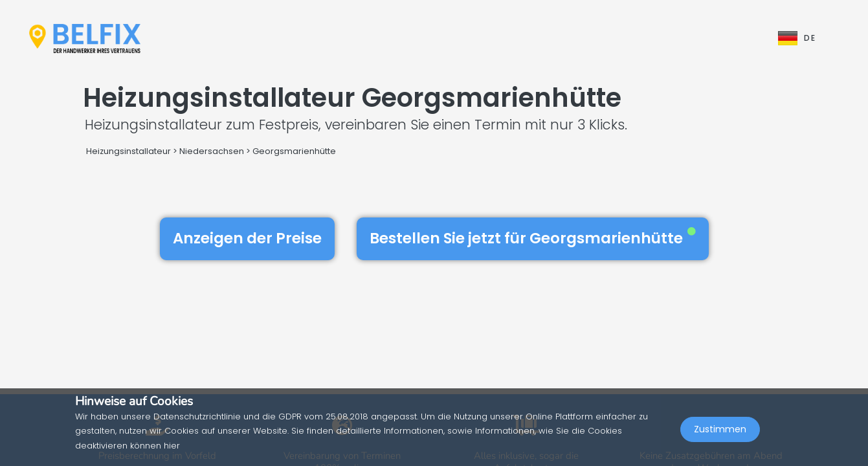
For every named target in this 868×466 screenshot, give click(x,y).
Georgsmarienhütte (294, 151)
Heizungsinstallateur (128, 151)
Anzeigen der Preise (247, 238)
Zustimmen (720, 438)
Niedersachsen (212, 151)
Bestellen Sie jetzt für (533, 238)
